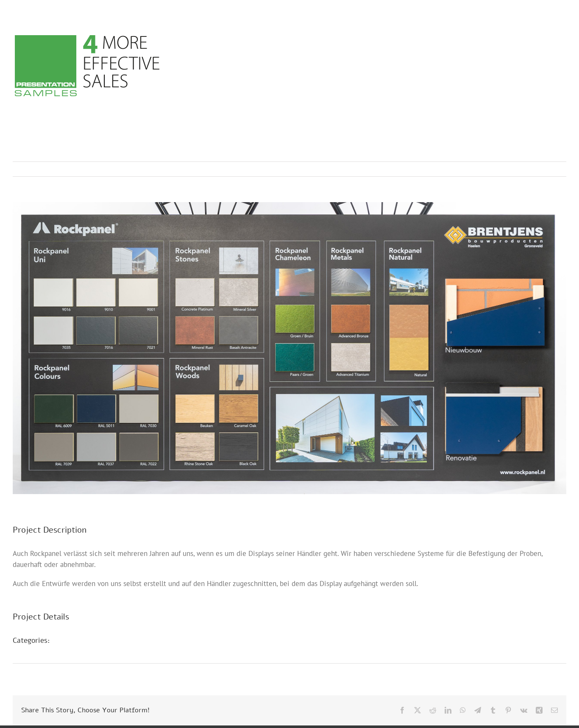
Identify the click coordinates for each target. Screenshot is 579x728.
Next (552, 169)
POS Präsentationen (92, 651)
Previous (523, 169)
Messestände (81, 640)
